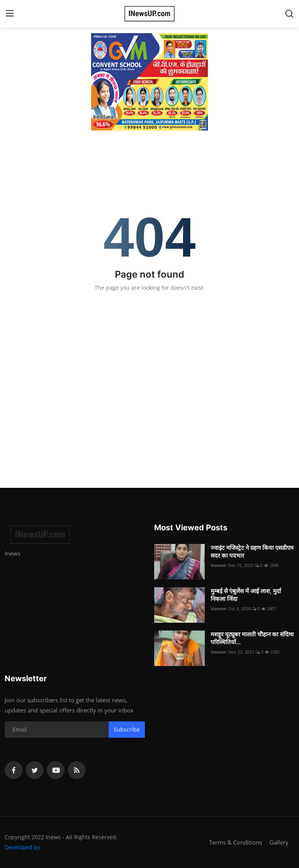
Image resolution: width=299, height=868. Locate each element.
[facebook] (14, 770)
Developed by (22, 847)
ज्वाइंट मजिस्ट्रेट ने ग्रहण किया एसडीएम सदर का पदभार (252, 552)
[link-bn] (149, 82)
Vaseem (219, 565)
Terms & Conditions (236, 842)
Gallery (279, 842)
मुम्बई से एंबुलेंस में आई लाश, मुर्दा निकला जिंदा (246, 595)
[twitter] (35, 770)
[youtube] (56, 770)
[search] (289, 14)
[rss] (77, 770)
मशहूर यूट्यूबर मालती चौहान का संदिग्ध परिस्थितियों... (252, 638)
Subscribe (127, 729)
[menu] (10, 14)
